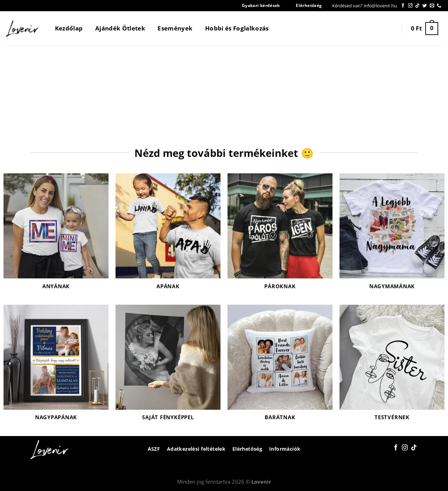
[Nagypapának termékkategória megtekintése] (56, 367)
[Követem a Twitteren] (425, 6)
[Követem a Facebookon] (403, 6)
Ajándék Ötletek (120, 28)
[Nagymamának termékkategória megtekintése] (392, 236)
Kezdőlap (69, 28)
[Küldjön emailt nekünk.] (432, 6)
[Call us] (439, 6)
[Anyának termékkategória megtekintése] (56, 236)
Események (175, 28)
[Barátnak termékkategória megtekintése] (280, 367)
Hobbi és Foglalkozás (237, 28)
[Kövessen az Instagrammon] (410, 6)
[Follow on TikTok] (417, 6)
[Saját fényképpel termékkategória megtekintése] (168, 367)
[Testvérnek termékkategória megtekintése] (392, 367)
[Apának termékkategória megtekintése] (168, 236)
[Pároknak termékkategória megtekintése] (280, 236)
